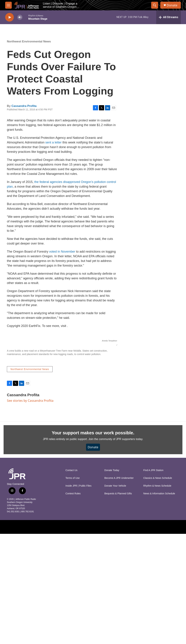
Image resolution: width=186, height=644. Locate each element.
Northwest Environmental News (29, 41)
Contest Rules (73, 604)
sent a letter (53, 142)
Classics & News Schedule (158, 588)
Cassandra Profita (24, 106)
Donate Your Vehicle (115, 596)
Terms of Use (73, 588)
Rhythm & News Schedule (157, 596)
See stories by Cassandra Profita (30, 511)
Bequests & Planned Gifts (118, 604)
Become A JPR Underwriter (119, 588)
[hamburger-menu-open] (8, 5)
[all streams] (169, 17)
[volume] (20, 17)
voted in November (62, 252)
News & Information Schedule (159, 604)
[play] (9, 17)
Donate (172, 5)
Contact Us (71, 580)
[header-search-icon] (155, 5)
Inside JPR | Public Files (79, 596)
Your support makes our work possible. (93, 543)
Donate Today (112, 580)
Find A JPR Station (153, 580)
